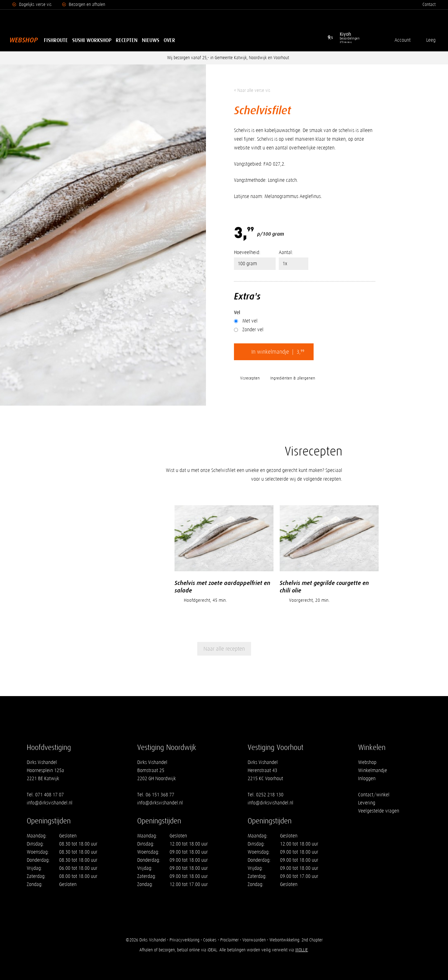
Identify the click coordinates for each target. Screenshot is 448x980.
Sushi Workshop (92, 40)
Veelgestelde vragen (379, 811)
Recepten (127, 40)
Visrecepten (250, 378)
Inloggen (367, 778)
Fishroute (56, 40)
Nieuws (151, 40)
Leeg (431, 40)
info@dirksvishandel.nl (50, 803)
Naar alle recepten (224, 649)
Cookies (210, 940)
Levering (367, 803)
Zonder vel (249, 330)
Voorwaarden (254, 940)
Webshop (23, 40)
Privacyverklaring (184, 940)
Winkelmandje (373, 770)
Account (403, 40)
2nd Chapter (312, 940)
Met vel (246, 321)
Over (169, 40)
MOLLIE (301, 950)
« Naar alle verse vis (252, 90)
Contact (429, 5)
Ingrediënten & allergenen (293, 378)
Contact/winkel (374, 795)
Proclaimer (229, 940)
